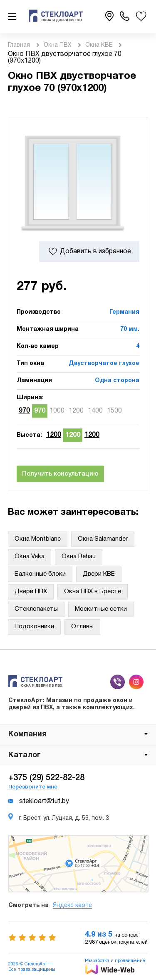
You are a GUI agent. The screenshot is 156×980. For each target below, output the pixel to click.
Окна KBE (99, 45)
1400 (95, 411)
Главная (19, 45)
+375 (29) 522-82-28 (46, 778)
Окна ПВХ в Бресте (93, 592)
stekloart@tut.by (39, 801)
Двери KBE (99, 574)
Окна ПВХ (58, 45)
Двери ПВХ (31, 592)
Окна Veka (30, 557)
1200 (76, 411)
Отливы (82, 627)
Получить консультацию (60, 474)
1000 (57, 411)
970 (24, 411)
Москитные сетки (101, 609)
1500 (114, 411)
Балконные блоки (40, 574)
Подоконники (34, 627)
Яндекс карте (72, 906)
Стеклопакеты (36, 609)
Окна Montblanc (38, 539)
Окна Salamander (103, 539)
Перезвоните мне (33, 787)
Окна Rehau (79, 557)
